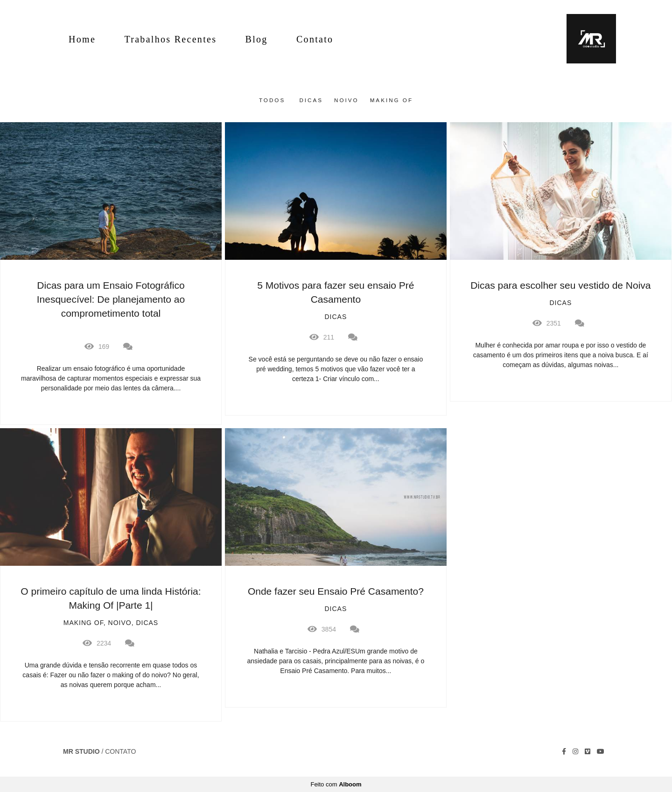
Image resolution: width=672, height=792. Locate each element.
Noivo (346, 100)
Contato (315, 39)
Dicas (311, 100)
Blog (257, 39)
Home (82, 39)
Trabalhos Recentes (170, 39)
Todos (272, 100)
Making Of (392, 100)
